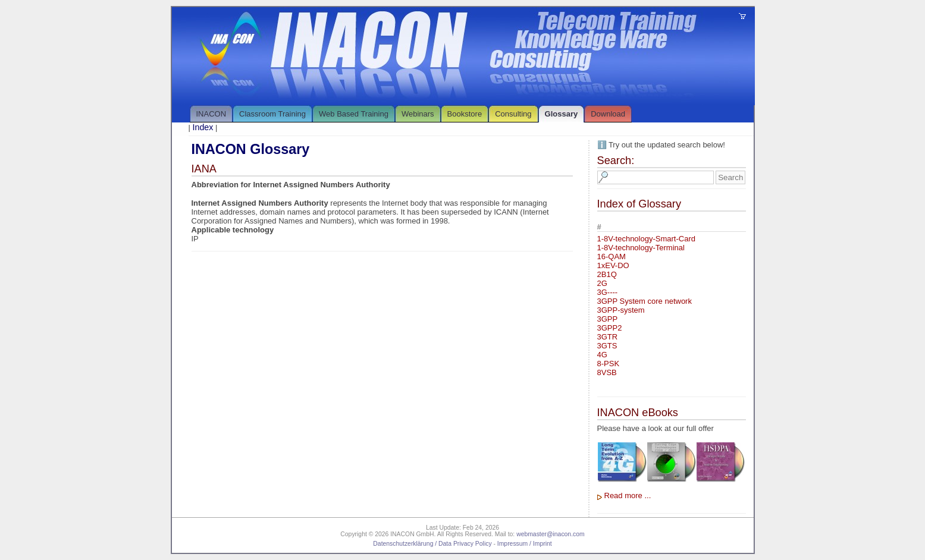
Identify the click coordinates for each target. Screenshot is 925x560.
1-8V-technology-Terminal (641, 248)
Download (608, 114)
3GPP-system (621, 310)
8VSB (607, 372)
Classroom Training (272, 114)
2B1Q (607, 274)
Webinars (418, 114)
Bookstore (465, 114)
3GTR (608, 337)
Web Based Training (354, 114)
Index (203, 127)
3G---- (608, 292)
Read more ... (628, 495)
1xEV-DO (613, 265)
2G (602, 283)
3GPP (608, 319)
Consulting (513, 114)
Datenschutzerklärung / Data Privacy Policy (432, 544)
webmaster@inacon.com (551, 534)
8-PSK (609, 364)
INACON (211, 114)
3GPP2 (610, 328)
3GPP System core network (645, 301)
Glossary (562, 114)
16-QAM (612, 257)
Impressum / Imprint (525, 544)
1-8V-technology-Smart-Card (646, 239)
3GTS (607, 346)
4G (602, 355)
